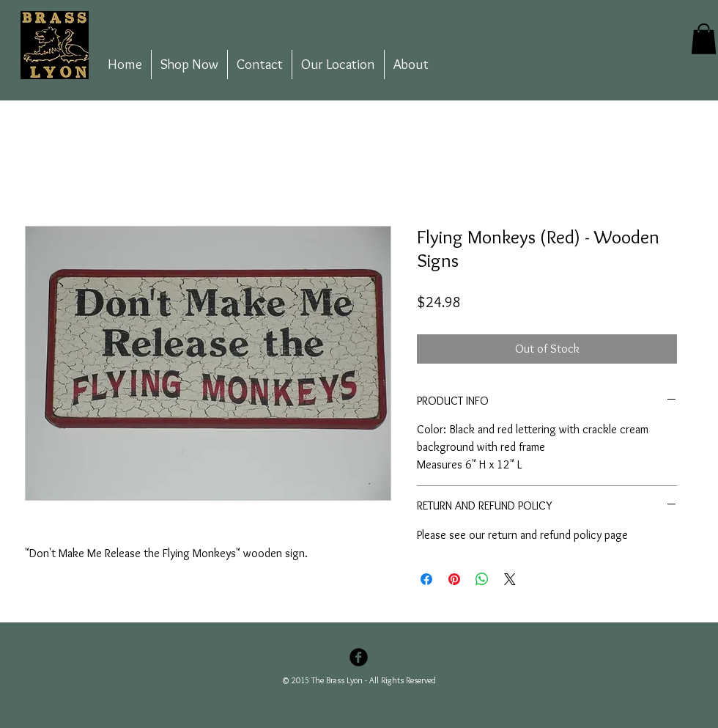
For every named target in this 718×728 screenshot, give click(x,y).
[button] (704, 39)
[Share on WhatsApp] (482, 579)
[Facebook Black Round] (359, 657)
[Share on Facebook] (426, 579)
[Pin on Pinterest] (454, 579)
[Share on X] (510, 579)
